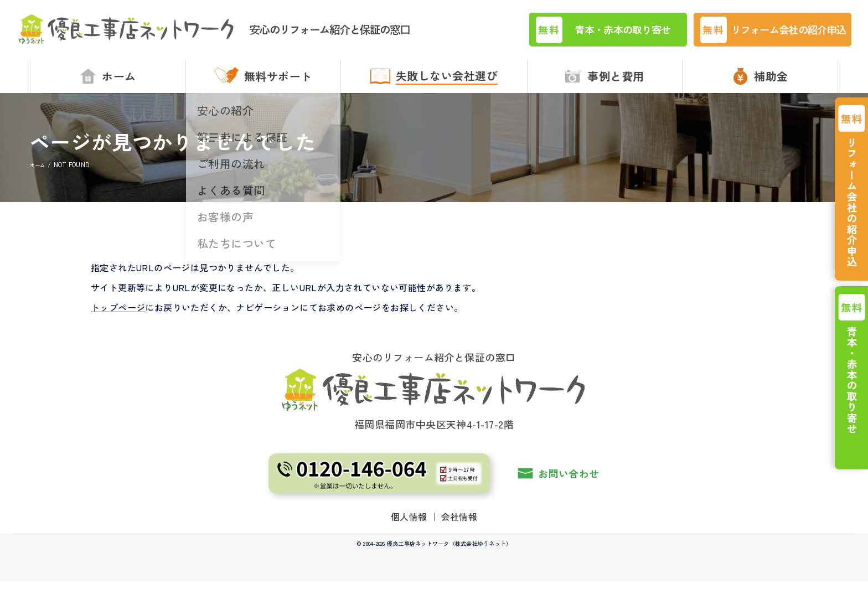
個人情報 (409, 525)
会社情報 (459, 525)
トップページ (118, 316)
